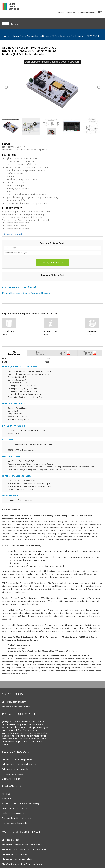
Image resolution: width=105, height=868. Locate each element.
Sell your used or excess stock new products (21, 762)
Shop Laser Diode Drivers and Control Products (23, 843)
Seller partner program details (15, 767)
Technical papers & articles (14, 811)
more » (5, 332)
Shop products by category (14, 700)
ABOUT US (76, 12)
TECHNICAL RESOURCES (91, 12)
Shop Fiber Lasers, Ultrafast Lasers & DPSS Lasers (24, 848)
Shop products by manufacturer (16, 705)
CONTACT (65, 12)
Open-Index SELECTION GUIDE (16, 806)
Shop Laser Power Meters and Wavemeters (21, 857)
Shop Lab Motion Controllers (15, 852)
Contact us (7, 797)
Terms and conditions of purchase (17, 816)
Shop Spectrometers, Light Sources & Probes (22, 862)
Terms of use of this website (15, 821)
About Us (6, 792)
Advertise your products (12, 772)
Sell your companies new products (17, 757)
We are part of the (21, 802)
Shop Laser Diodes (10, 838)
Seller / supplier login (11, 777)
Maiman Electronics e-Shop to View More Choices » (31, 292)
